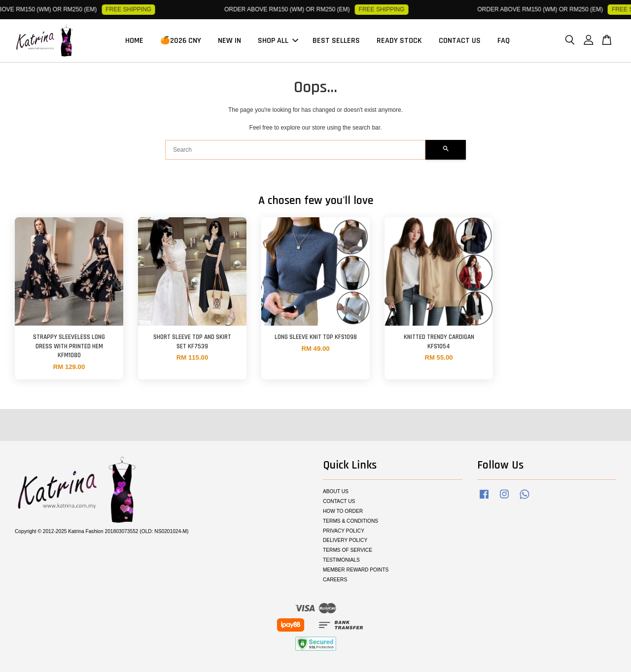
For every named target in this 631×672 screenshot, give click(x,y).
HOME (134, 41)
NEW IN (229, 41)
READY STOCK (399, 41)
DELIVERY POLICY (345, 540)
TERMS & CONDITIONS (351, 521)
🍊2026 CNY (181, 41)
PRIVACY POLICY (344, 531)
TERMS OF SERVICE (348, 550)
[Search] (295, 150)
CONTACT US (460, 41)
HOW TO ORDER (343, 511)
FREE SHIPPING (133, 9)
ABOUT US (336, 491)
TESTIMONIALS (341, 560)
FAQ (504, 41)
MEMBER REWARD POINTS (356, 570)
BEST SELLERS (336, 41)
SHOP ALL (278, 41)
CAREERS (335, 580)
